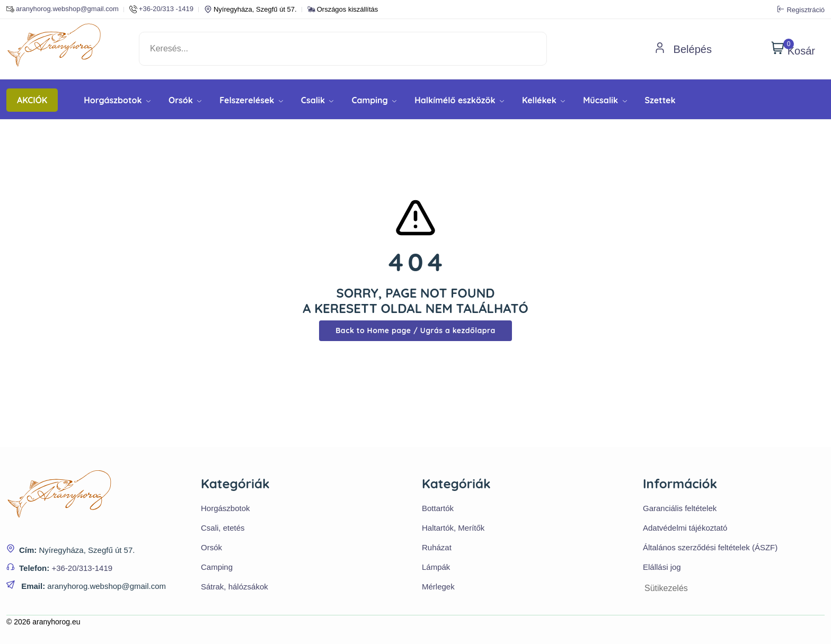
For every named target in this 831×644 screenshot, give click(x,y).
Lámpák (436, 567)
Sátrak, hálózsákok (235, 587)
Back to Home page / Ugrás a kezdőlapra (415, 330)
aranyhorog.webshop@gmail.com (63, 9)
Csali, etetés (223, 528)
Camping (374, 100)
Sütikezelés (666, 588)
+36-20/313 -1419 (161, 9)
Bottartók (438, 508)
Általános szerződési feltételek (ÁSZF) (710, 547)
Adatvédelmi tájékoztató (685, 528)
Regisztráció (801, 10)
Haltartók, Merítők (453, 528)
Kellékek (543, 100)
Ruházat (437, 547)
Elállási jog (662, 567)
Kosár (793, 49)
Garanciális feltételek (680, 508)
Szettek (660, 100)
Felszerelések (251, 100)
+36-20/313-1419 (82, 568)
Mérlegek (438, 587)
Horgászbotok (117, 100)
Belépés (683, 49)
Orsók (185, 100)
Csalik (317, 100)
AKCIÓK (32, 100)
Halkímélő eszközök (459, 100)
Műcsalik (605, 100)
